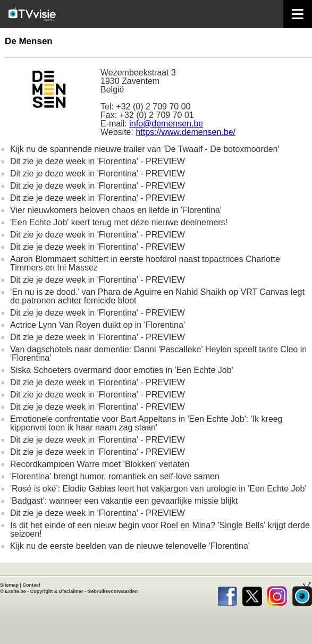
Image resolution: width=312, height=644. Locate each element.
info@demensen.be (166, 124)
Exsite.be (15, 591)
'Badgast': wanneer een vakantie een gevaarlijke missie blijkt (124, 501)
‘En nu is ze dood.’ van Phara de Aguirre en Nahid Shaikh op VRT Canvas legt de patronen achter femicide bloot (157, 296)
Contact (32, 585)
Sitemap (9, 585)
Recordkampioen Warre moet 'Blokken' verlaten (100, 464)
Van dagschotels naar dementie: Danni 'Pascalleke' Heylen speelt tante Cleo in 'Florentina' (158, 354)
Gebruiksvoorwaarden (112, 591)
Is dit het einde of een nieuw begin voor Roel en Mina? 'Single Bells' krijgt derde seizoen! (160, 529)
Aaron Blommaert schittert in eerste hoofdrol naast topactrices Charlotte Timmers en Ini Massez (145, 263)
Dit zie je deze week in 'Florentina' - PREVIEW (98, 161)
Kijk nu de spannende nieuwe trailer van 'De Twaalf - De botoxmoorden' (145, 149)
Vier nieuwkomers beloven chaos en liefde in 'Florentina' (116, 210)
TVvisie (302, 594)
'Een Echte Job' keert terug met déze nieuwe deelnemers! (119, 222)
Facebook (227, 594)
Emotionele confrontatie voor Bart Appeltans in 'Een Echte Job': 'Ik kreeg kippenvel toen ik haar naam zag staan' (146, 423)
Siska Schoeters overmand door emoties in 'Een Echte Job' (122, 370)
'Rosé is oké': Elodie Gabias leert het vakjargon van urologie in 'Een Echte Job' (158, 489)
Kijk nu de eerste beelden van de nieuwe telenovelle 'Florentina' (130, 546)
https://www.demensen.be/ (185, 132)
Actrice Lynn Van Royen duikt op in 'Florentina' (98, 325)
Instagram (277, 594)
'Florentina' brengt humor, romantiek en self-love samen (115, 476)
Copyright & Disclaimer (57, 591)
